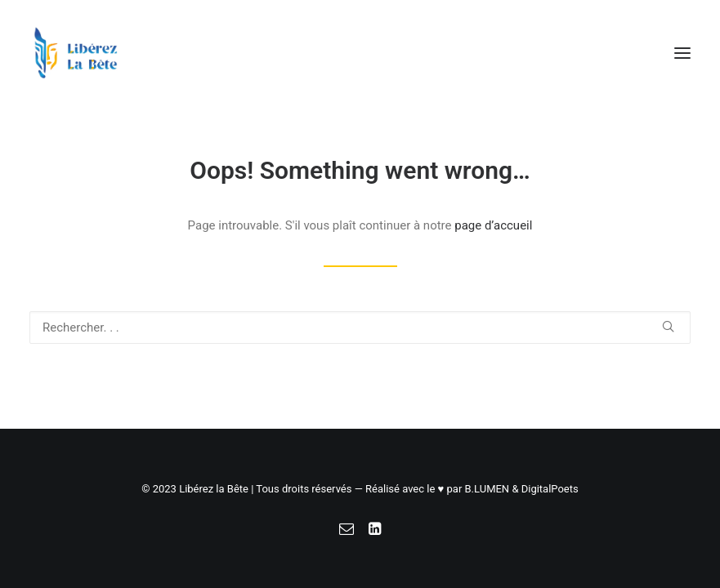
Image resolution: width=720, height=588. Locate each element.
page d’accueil (493, 225)
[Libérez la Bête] (76, 53)
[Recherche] (360, 327)
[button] (682, 53)
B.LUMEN (487, 489)
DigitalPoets (550, 489)
